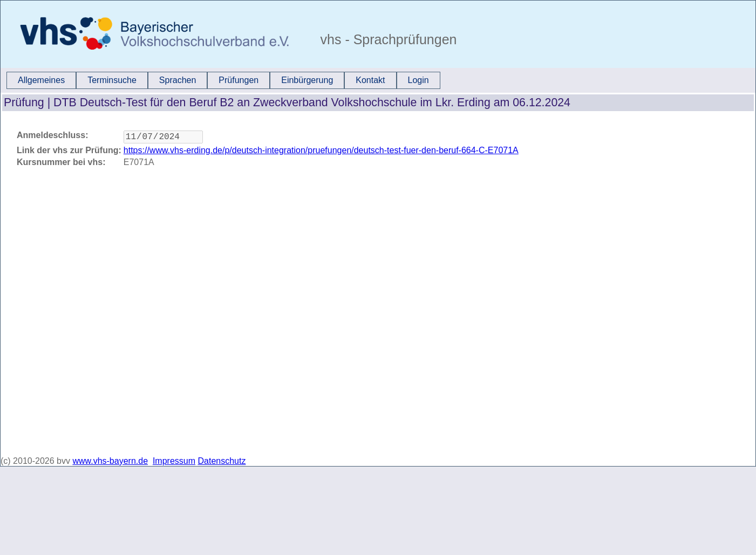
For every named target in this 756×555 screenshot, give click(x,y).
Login (418, 80)
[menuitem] (41, 80)
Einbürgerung (307, 80)
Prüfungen (239, 80)
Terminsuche (112, 80)
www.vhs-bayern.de (110, 461)
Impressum (174, 461)
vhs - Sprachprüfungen (387, 39)
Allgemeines (41, 80)
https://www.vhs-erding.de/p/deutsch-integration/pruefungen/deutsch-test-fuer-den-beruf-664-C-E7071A (321, 152)
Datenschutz (222, 461)
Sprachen (178, 80)
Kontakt (370, 80)
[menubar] (223, 80)
